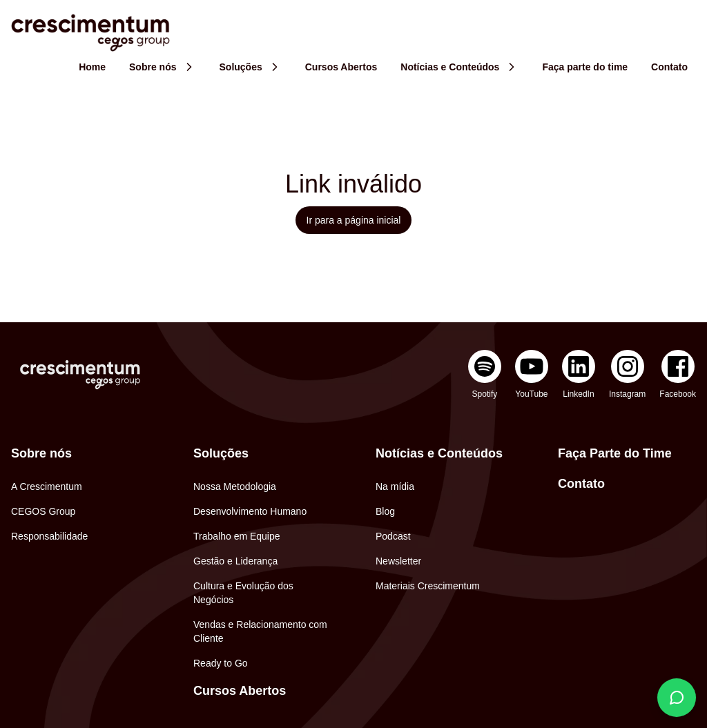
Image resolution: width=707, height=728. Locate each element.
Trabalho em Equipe (237, 536)
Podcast (393, 536)
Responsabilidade (49, 536)
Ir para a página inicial (354, 220)
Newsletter (398, 561)
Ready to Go (221, 663)
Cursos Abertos (240, 691)
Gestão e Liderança (235, 561)
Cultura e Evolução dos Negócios (243, 593)
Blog (385, 511)
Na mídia (395, 486)
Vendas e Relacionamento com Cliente (260, 631)
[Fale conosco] (677, 698)
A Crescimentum (47, 486)
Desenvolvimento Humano (250, 511)
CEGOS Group (43, 511)
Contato (581, 484)
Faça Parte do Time (615, 453)
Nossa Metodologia (235, 486)
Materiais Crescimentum (428, 586)
